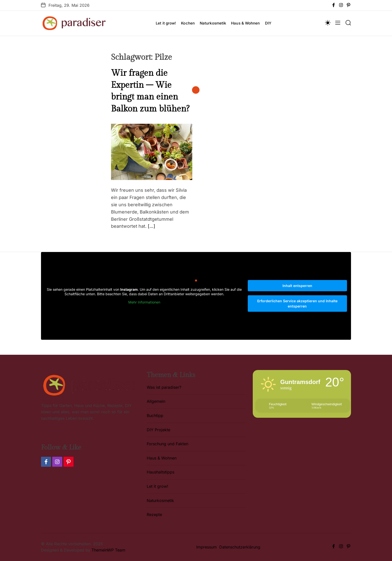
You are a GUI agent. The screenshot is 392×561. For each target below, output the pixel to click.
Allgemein (156, 401)
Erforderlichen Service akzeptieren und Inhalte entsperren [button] (297, 303)
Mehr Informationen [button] (144, 302)
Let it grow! (166, 23)
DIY (268, 23)
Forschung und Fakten (167, 444)
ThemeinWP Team (108, 550)
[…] (151, 226)
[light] (327, 22)
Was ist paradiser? (164, 387)
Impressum (206, 547)
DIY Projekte (158, 430)
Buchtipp (155, 415)
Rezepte (154, 514)
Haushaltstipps (160, 472)
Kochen (188, 23)
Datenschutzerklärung (240, 547)
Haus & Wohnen (245, 23)
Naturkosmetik (213, 23)
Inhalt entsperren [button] (297, 286)
